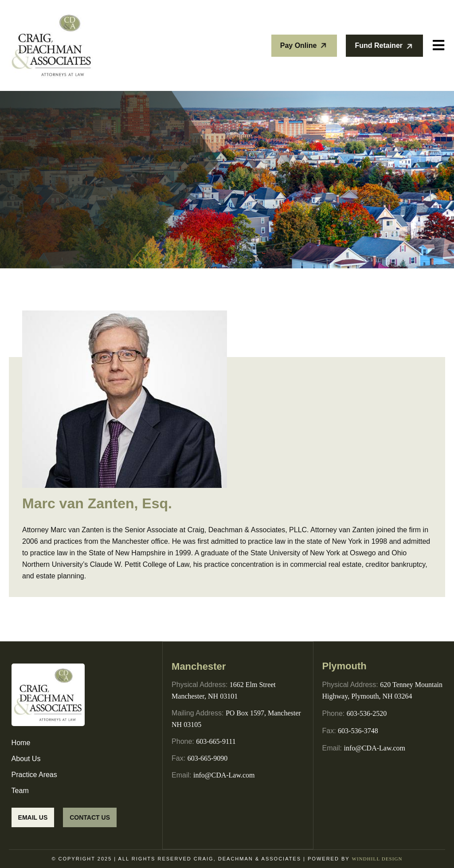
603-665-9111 (216, 741)
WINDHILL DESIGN (377, 859)
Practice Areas (34, 775)
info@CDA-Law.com (224, 775)
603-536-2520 (367, 713)
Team (20, 791)
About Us (26, 759)
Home (21, 743)
